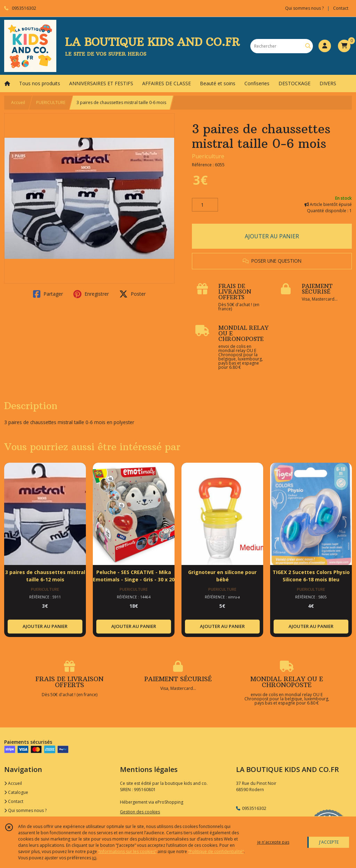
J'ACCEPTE (329, 842)
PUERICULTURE (51, 102)
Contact (341, 8)
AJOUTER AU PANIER (272, 236)
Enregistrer (91, 294)
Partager (48, 294)
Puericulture (208, 156)
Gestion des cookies (140, 812)
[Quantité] (205, 205)
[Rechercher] (308, 46)
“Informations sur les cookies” (127, 851)
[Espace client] (325, 46)
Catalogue (16, 792)
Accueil (18, 102)
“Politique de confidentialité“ (216, 851)
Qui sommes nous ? (25, 810)
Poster (132, 294)
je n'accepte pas (273, 842)
